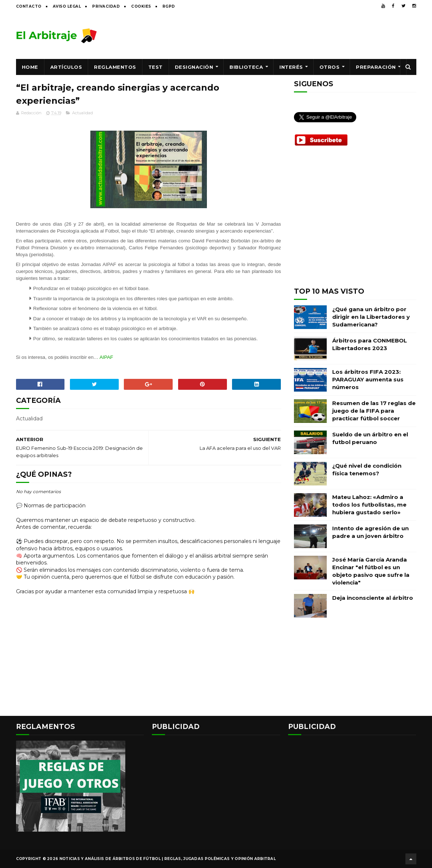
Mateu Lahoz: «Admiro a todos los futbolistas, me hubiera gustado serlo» (369, 505)
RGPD (169, 6)
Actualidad (83, 113)
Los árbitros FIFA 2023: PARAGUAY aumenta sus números (368, 379)
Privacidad (106, 6)
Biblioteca (246, 67)
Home (30, 67)
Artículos (66, 67)
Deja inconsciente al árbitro (373, 598)
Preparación (376, 67)
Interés (291, 67)
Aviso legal (67, 6)
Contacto (29, 6)
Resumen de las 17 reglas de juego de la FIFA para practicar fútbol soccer (374, 411)
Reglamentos (115, 67)
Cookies (141, 6)
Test (156, 67)
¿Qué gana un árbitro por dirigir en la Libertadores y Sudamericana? (371, 317)
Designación (194, 67)
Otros (330, 67)
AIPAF (106, 357)
